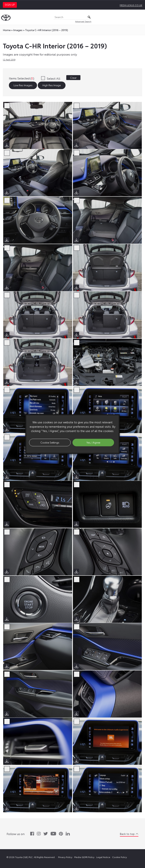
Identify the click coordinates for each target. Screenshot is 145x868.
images (18, 30)
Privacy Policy (65, 857)
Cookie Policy (120, 857)
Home (7, 30)
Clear (73, 78)
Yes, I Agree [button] (93, 442)
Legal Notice (103, 857)
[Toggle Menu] (140, 17)
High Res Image (52, 85)
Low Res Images (23, 85)
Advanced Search (83, 21)
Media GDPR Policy (84, 857)
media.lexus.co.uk (131, 5)
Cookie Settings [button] (50, 442)
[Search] (72, 17)
